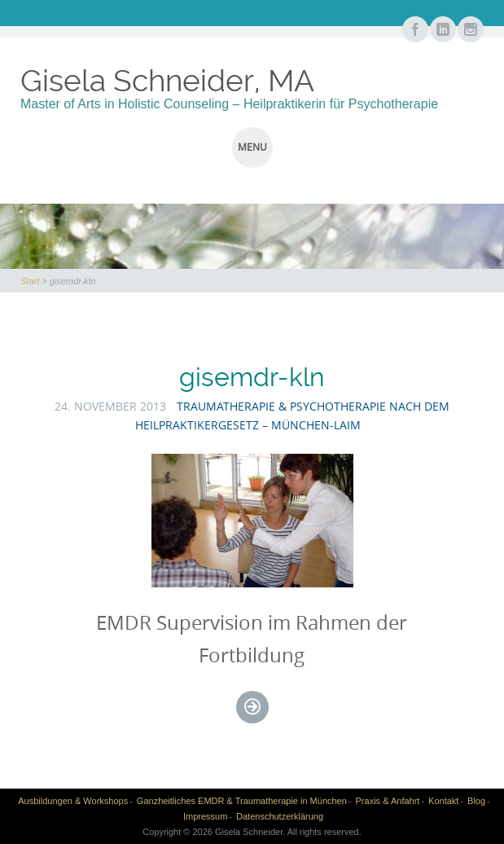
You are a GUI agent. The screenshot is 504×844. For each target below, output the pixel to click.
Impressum (205, 816)
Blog (476, 801)
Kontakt (443, 801)
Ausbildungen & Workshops (73, 801)
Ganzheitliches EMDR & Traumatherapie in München (242, 801)
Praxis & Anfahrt (388, 801)
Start (30, 281)
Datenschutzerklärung (280, 816)
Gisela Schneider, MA (167, 81)
